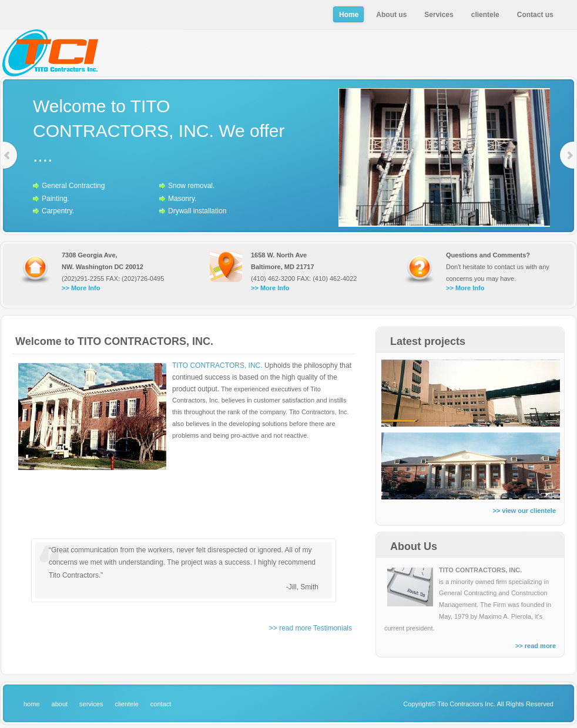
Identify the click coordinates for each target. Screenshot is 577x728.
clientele (126, 704)
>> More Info (81, 288)
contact (161, 704)
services (91, 704)
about (60, 704)
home (32, 704)
